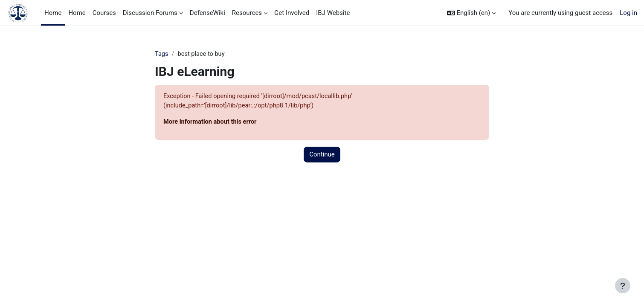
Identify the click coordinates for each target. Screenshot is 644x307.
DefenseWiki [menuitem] (207, 13)
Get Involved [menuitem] (292, 13)
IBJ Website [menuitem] (333, 13)
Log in (628, 13)
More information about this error (211, 123)
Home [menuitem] (53, 13)
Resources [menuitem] (247, 13)
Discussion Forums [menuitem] (150, 13)
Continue (322, 156)
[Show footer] (623, 286)
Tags (162, 54)
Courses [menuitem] (104, 13)
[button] (471, 13)
